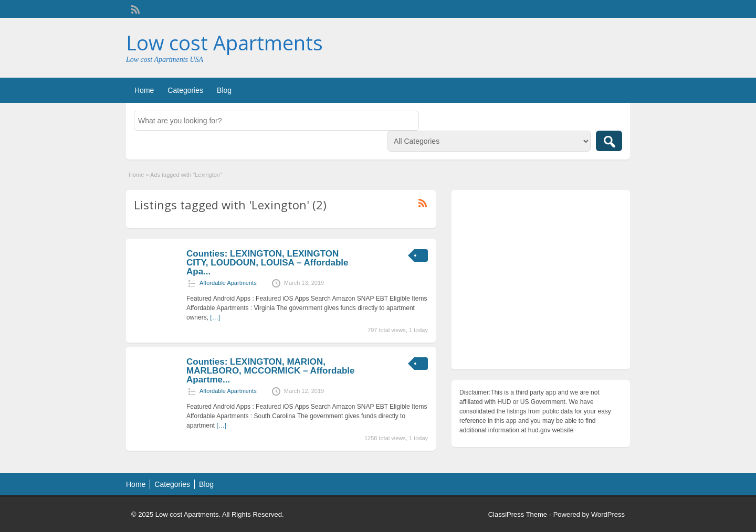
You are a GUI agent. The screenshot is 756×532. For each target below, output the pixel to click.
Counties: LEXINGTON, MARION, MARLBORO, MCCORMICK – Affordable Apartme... (270, 371)
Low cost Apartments (224, 42)
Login (617, 9)
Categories (185, 90)
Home (144, 90)
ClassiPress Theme (518, 514)
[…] (215, 317)
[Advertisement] (541, 282)
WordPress (608, 514)
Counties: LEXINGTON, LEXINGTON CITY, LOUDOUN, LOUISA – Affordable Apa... (267, 263)
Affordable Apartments (228, 283)
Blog (224, 90)
